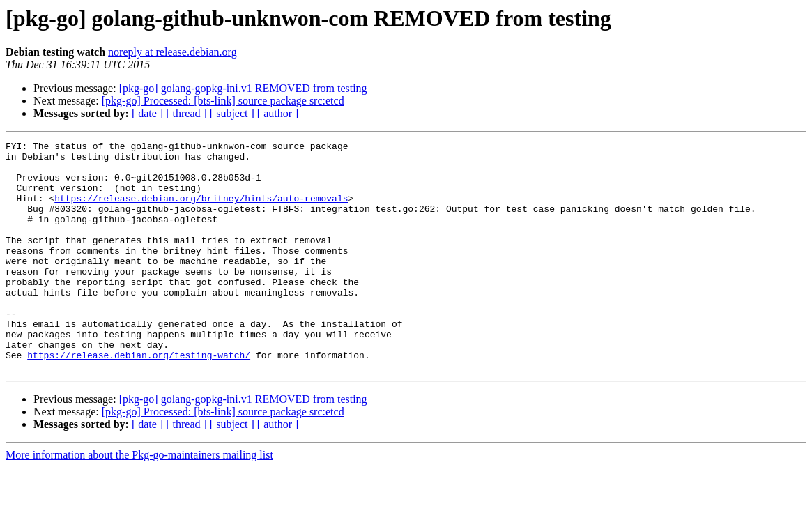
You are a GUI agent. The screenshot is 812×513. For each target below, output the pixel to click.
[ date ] (147, 113)
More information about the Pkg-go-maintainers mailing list (139, 501)
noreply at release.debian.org (173, 52)
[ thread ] (186, 113)
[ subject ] (232, 113)
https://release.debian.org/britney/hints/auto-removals (201, 210)
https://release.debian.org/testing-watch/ (139, 399)
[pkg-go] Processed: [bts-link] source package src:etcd (223, 101)
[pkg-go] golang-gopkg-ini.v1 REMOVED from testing (243, 88)
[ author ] (278, 113)
